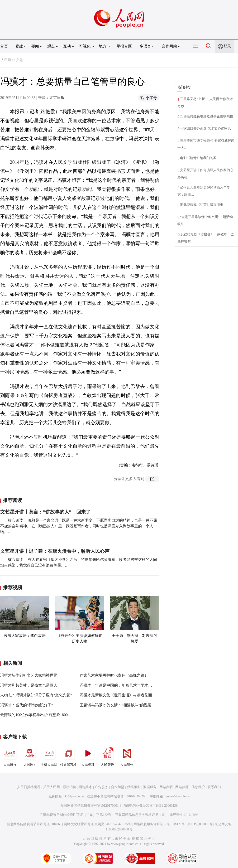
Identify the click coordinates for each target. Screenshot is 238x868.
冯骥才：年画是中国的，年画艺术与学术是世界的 (122, 685)
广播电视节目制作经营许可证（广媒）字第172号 (75, 815)
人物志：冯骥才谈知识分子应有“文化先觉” (36, 695)
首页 (4, 46)
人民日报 (10, 756)
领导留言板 (68, 756)
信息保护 (198, 787)
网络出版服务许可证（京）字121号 (159, 824)
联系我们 (214, 787)
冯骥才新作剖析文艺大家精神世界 (29, 675)
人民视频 (88, 756)
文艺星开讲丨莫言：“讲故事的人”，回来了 (45, 512)
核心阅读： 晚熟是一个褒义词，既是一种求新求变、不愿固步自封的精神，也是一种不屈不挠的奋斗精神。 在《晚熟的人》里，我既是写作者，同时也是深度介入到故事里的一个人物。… (79, 526)
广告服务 (101, 787)
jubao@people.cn (178, 796)
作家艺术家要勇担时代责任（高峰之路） (114, 675)
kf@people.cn (74, 796)
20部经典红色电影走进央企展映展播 (207, 116)
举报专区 (124, 46)
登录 (227, 46)
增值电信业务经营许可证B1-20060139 (150, 806)
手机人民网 (49, 756)
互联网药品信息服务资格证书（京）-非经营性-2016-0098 (157, 815)
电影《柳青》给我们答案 (198, 158)
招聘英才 (85, 787)
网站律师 (182, 787)
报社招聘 (69, 787)
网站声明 (166, 787)
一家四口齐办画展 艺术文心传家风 (205, 129)
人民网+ (29, 756)
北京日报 (57, 98)
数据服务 (150, 787)
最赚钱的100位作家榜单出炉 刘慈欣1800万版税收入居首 (47, 715)
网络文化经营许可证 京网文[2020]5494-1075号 (98, 824)
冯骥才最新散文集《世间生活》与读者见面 (116, 695)
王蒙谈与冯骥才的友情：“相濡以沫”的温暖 (116, 705)
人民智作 (127, 756)
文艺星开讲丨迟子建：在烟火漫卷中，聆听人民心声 (55, 551)
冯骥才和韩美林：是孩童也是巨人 (29, 685)
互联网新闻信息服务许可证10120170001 (90, 806)
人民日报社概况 (29, 787)
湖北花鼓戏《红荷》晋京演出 (202, 205)
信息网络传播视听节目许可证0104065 (34, 824)
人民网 (6, 60)
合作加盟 (118, 787)
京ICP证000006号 (200, 824)
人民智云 (107, 756)
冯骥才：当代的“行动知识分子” (27, 705)
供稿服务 (134, 787)
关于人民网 (52, 787)
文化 (19, 60)
